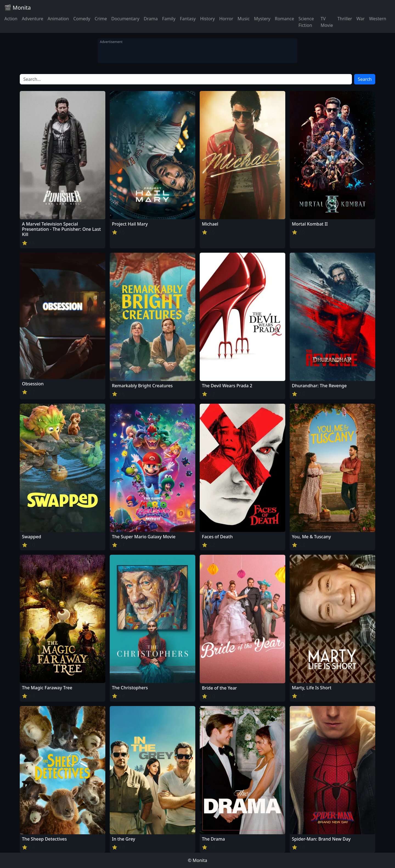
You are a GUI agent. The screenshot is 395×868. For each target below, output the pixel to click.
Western (378, 19)
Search (365, 79)
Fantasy (188, 19)
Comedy (82, 19)
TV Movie (327, 22)
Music (244, 19)
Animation (58, 19)
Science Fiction (306, 22)
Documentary (125, 19)
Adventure (32, 19)
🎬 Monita (18, 8)
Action (11, 19)
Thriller (345, 19)
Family (169, 19)
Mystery (262, 19)
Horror (226, 19)
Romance (284, 19)
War (360, 19)
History (207, 19)
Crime (101, 19)
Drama (151, 19)
